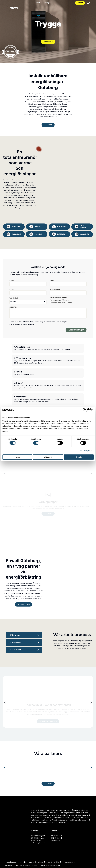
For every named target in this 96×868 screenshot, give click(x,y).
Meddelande (13, 307)
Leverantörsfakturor (37, 862)
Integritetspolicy (12, 862)
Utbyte (67, 300)
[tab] (14, 227)
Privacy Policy (40, 865)
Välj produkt (14, 298)
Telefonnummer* (55, 289)
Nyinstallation (56, 300)
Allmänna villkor (55, 862)
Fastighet (47, 3)
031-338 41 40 (36, 840)
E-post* (12, 289)
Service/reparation (58, 303)
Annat (70, 303)
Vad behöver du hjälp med (58, 298)
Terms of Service (52, 865)
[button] (48, 125)
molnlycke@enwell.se (39, 843)
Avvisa (17, 457)
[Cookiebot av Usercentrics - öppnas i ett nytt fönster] (84, 410)
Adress (52, 281)
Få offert (80, 3)
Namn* (12, 281)
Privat (38, 3)
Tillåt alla (79, 457)
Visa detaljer (85, 451)
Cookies (23, 862)
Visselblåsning (69, 862)
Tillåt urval (48, 457)
